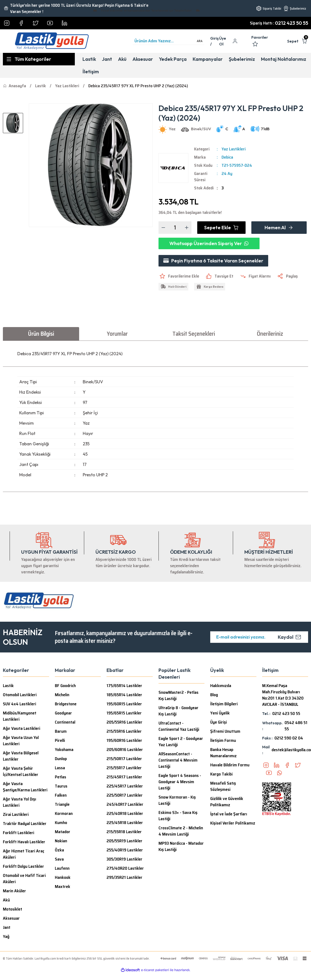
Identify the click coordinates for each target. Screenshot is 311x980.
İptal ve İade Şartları (229, 814)
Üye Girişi (219, 722)
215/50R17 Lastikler (124, 759)
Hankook (63, 877)
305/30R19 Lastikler (124, 859)
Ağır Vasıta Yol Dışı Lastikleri (19, 802)
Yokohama (64, 750)
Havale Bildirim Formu (230, 765)
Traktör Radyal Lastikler (25, 824)
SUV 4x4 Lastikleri (19, 704)
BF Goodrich (65, 686)
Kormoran (64, 813)
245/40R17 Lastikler (125, 804)
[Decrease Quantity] (163, 228)
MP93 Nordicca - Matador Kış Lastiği (181, 846)
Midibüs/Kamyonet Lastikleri (20, 716)
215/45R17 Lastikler (124, 777)
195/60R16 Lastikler (124, 740)
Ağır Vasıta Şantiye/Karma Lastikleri (25, 787)
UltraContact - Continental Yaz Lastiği (179, 726)
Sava (59, 859)
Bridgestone (66, 704)
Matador (63, 832)
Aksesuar (11, 918)
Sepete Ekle (221, 227)
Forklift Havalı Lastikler (24, 842)
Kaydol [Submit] (289, 637)
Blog (214, 695)
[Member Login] (215, 41)
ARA (200, 41)
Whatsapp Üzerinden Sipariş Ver (209, 243)
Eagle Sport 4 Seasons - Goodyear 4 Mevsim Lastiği (180, 782)
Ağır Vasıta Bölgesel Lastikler (21, 756)
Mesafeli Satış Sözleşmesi (223, 786)
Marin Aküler (14, 891)
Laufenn (62, 868)
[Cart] (298, 41)
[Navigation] (39, 59)
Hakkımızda (221, 686)
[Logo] (52, 41)
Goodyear (63, 713)
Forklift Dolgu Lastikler (23, 866)
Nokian (61, 841)
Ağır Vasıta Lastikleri (22, 728)
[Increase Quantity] (187, 228)
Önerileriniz (270, 334)
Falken (61, 795)
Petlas (60, 777)
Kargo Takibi (221, 774)
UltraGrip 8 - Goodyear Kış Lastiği (178, 711)
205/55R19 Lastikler (124, 841)
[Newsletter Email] (259, 637)
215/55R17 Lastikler (124, 768)
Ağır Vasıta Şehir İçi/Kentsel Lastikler (21, 771)
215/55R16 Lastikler (124, 731)
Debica (227, 157)
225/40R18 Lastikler (125, 813)
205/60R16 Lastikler (125, 750)
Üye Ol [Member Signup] (223, 41)
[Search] (168, 41)
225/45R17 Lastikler (125, 786)
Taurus (61, 786)
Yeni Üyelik (220, 713)
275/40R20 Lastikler (125, 868)
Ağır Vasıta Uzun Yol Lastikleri (21, 741)
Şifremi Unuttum (225, 731)
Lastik (8, 686)
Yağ (6, 937)
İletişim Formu (223, 740)
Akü (6, 900)
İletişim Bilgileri (224, 704)
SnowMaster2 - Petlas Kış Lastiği (178, 695)
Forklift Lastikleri (19, 833)
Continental (65, 722)
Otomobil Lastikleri (20, 695)
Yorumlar (117, 334)
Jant (7, 927)
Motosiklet (13, 909)
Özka (59, 850)
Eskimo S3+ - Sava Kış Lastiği (178, 816)
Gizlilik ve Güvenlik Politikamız (227, 802)
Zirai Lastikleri (16, 814)
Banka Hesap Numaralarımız (223, 753)
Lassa (60, 768)
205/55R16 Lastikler (124, 722)
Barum (61, 731)
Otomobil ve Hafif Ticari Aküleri (24, 879)
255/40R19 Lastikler (125, 850)
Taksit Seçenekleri (194, 334)
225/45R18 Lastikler (125, 823)
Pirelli (60, 740)
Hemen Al (279, 227)
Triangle (62, 804)
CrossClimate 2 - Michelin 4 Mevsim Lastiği (181, 831)
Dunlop (61, 759)
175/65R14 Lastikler (124, 686)
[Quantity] (175, 228)
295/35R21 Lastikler (124, 877)
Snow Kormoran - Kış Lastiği (177, 800)
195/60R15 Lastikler (124, 704)
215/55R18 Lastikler (124, 832)
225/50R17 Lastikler (125, 795)
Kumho (61, 823)
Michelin (62, 695)
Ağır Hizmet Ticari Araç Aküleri (24, 854)
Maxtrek (63, 887)
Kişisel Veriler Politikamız (233, 823)
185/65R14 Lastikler (124, 695)
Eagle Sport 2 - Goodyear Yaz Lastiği (181, 742)
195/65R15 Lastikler (124, 713)
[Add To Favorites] (179, 276)
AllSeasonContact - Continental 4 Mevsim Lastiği (178, 760)
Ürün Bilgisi (41, 334)
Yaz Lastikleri (234, 149)
